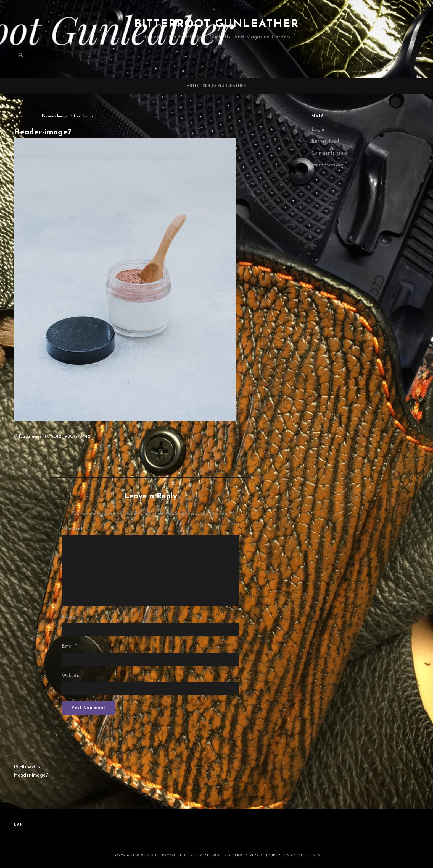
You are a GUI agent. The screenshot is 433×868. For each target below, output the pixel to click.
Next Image (84, 116)
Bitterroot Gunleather (216, 24)
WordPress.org (328, 165)
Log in (319, 130)
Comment (74, 529)
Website (71, 676)
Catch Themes (306, 856)
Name (70, 617)
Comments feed (329, 153)
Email (69, 646)
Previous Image (55, 116)
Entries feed (325, 141)
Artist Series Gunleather (216, 86)
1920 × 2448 (77, 437)
